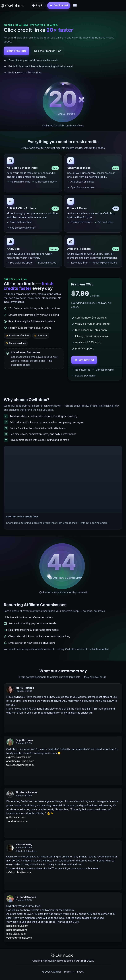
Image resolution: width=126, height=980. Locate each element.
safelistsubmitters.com (19, 873)
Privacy (80, 972)
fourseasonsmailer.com (20, 765)
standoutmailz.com (17, 821)
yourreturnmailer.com (19, 938)
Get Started (86, 360)
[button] (63, 479)
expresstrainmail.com (19, 757)
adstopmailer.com (17, 930)
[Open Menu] (75, 6)
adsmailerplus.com (17, 926)
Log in (40, 5)
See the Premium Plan (48, 51)
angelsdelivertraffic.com (20, 761)
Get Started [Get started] (61, 5)
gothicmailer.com (16, 818)
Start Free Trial (16, 51)
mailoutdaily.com (16, 934)
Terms (67, 972)
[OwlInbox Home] (13, 6)
